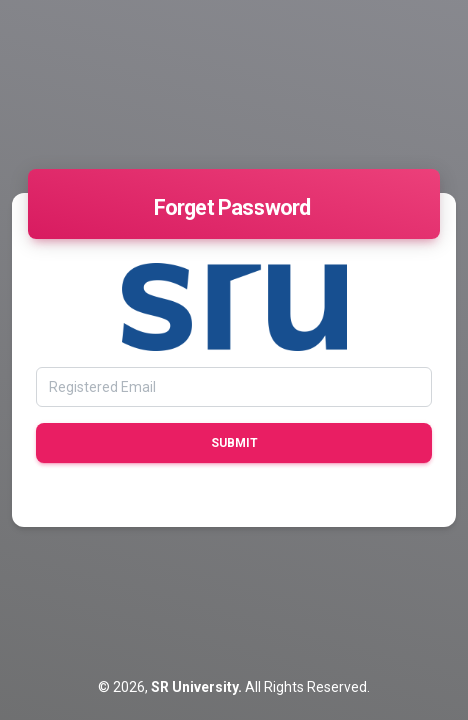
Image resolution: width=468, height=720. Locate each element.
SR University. (198, 687)
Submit (234, 443)
